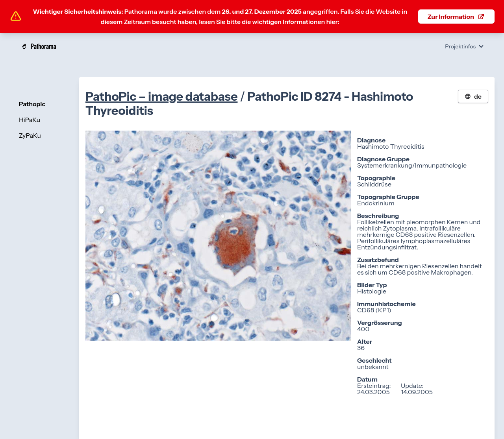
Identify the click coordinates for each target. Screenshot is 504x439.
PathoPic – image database (162, 97)
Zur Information (456, 17)
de (473, 96)
